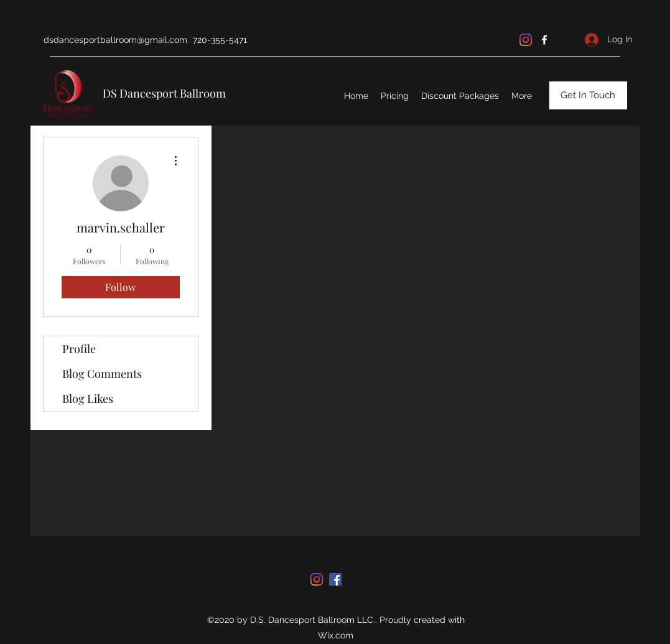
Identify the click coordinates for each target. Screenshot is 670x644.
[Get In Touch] (588, 95)
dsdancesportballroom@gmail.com (115, 40)
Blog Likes (88, 398)
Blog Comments (102, 374)
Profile (79, 349)
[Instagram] (526, 40)
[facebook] (544, 40)
